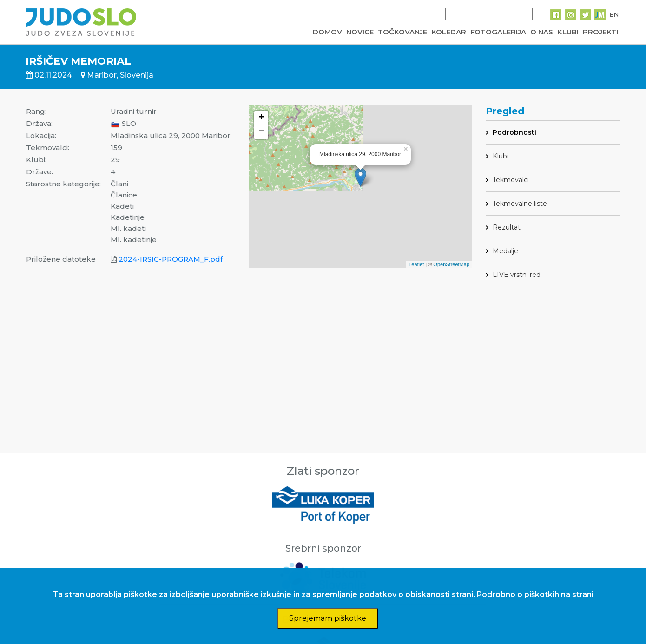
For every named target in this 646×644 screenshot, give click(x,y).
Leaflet (416, 264)
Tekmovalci (511, 180)
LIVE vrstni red (517, 275)
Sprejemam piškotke (328, 618)
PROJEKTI (601, 32)
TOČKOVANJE (402, 32)
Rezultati (507, 227)
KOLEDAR (449, 32)
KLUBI (568, 32)
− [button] (261, 132)
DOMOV (327, 32)
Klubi (501, 156)
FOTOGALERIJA (498, 32)
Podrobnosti (514, 132)
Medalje (505, 251)
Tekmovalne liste (520, 204)
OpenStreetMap (451, 264)
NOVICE (360, 32)
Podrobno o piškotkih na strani (535, 595)
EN (614, 14)
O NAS (542, 32)
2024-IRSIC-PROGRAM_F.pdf (171, 259)
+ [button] (261, 118)
